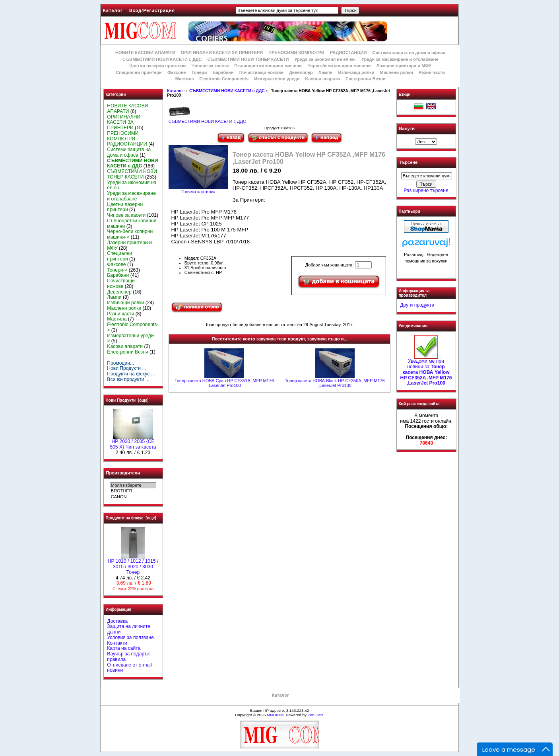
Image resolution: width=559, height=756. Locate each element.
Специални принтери (139, 72)
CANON (133, 497)
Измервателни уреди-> (131, 338)
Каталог (113, 10)
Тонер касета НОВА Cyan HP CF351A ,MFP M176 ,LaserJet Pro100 (224, 383)
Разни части (432, 72)
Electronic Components (224, 79)
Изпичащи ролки (356, 72)
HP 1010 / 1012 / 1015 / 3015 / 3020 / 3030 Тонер (133, 565)
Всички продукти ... (128, 379)
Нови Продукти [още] (127, 400)
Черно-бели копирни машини (339, 66)
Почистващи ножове (261, 72)
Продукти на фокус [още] (131, 518)
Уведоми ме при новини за (426, 370)
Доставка (117, 621)
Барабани (223, 72)
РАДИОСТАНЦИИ (348, 52)
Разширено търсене (426, 190)
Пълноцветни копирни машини (268, 66)
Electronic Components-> (133, 327)
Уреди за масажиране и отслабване (400, 59)
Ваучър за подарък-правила (129, 657)
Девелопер (301, 72)
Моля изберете (133, 486)
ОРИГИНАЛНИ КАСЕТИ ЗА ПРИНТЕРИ (222, 52)
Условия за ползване (130, 637)
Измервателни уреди (277, 79)
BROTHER (133, 491)
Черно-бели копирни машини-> (130, 234)
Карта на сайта (124, 648)
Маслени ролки (396, 72)
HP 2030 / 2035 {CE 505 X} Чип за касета (133, 442)
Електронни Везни (366, 79)
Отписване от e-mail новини (129, 668)
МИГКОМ (275, 715)
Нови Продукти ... (126, 368)
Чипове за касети (210, 66)
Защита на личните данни (129, 629)
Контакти (117, 643)
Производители (123, 473)
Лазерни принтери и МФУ (404, 66)
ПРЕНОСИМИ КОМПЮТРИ (296, 52)
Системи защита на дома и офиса (409, 52)
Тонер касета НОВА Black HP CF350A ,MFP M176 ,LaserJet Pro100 (335, 383)
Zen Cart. (316, 715)
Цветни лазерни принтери (157, 66)
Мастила (185, 79)
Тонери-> (117, 270)
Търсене (408, 163)
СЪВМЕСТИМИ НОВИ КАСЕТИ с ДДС (227, 91)
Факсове (177, 72)
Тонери (199, 72)
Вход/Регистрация (152, 10)
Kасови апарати (323, 79)
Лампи (326, 72)
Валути (407, 128)
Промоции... (120, 363)
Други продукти (417, 305)
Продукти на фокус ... (131, 374)
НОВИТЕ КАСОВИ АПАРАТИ (145, 52)
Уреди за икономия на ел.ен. (325, 59)
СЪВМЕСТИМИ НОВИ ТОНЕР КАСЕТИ (248, 59)
